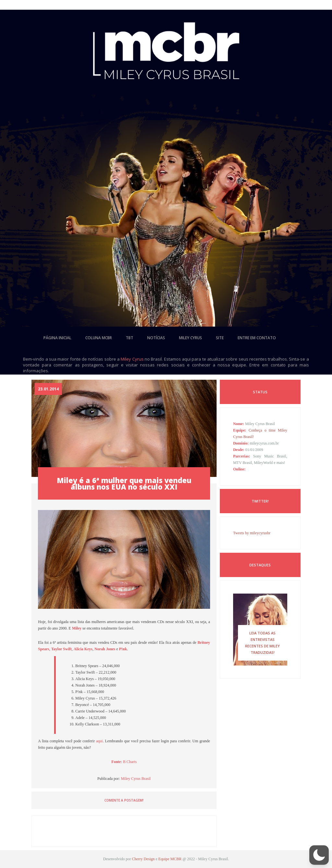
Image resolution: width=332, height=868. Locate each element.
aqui (99, 741)
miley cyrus (190, 338)
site (220, 338)
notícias (156, 338)
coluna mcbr (99, 338)
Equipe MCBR (170, 859)
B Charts (130, 762)
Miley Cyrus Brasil (136, 779)
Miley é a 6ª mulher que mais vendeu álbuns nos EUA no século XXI (124, 483)
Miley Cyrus (132, 359)
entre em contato (257, 338)
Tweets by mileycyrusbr (252, 533)
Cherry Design (143, 859)
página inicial (57, 338)
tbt (130, 338)
